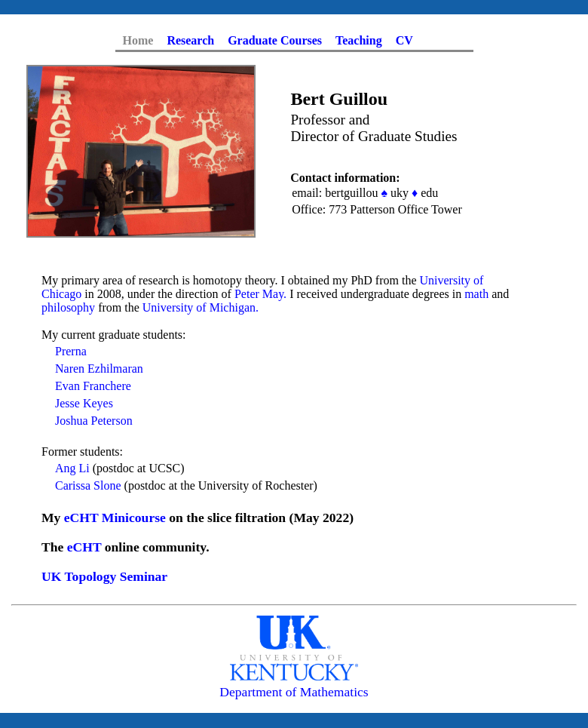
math (476, 294)
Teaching (359, 40)
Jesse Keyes (84, 403)
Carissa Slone (88, 485)
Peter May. (260, 294)
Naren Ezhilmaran (99, 369)
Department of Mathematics (294, 692)
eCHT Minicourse (115, 518)
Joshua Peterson (94, 421)
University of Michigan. (201, 307)
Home (138, 40)
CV (404, 40)
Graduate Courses (275, 40)
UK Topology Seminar (104, 576)
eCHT (84, 547)
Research (190, 40)
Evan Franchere (93, 386)
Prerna (71, 351)
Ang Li (72, 468)
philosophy (68, 307)
